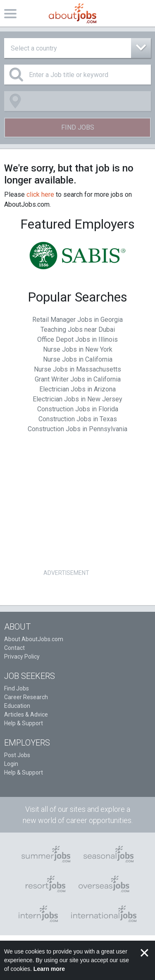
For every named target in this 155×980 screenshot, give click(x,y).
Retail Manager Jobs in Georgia (77, 320)
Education (17, 706)
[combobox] (77, 48)
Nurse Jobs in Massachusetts (77, 369)
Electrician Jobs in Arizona (77, 389)
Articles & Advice (26, 714)
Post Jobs (17, 755)
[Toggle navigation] (10, 13)
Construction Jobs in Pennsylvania (77, 429)
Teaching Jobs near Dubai (78, 329)
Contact (14, 648)
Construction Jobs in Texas (78, 419)
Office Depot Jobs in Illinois (77, 339)
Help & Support (24, 723)
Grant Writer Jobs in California (78, 379)
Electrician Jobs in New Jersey (77, 399)
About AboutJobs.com (34, 639)
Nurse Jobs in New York (78, 349)
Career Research (26, 697)
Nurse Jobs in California (78, 359)
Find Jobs (78, 127)
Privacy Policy (22, 657)
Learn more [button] (49, 969)
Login (11, 764)
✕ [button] (144, 953)
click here (40, 194)
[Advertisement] (66, 509)
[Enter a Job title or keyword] (77, 75)
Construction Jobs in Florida (78, 409)
